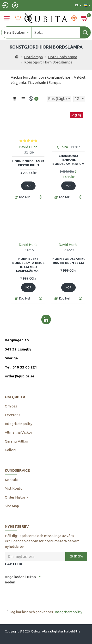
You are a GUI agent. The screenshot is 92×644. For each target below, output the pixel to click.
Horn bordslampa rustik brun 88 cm (68, 261)
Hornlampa (33, 57)
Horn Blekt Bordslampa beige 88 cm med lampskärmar (28, 265)
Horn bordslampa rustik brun (28, 163)
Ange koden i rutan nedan (20, 580)
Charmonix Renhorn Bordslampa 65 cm (68, 160)
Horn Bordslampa (63, 57)
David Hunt (28, 147)
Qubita (62, 147)
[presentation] (38, 595)
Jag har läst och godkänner (44, 612)
